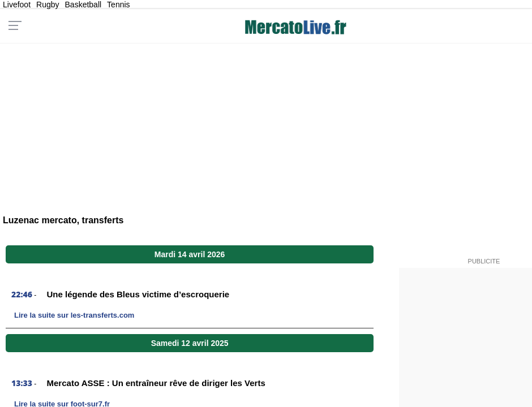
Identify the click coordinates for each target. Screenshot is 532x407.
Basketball (83, 5)
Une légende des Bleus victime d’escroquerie (138, 294)
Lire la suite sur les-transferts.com (74, 315)
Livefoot (17, 5)
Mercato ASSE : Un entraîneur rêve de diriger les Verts (156, 383)
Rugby (48, 5)
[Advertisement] (266, 122)
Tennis (118, 5)
